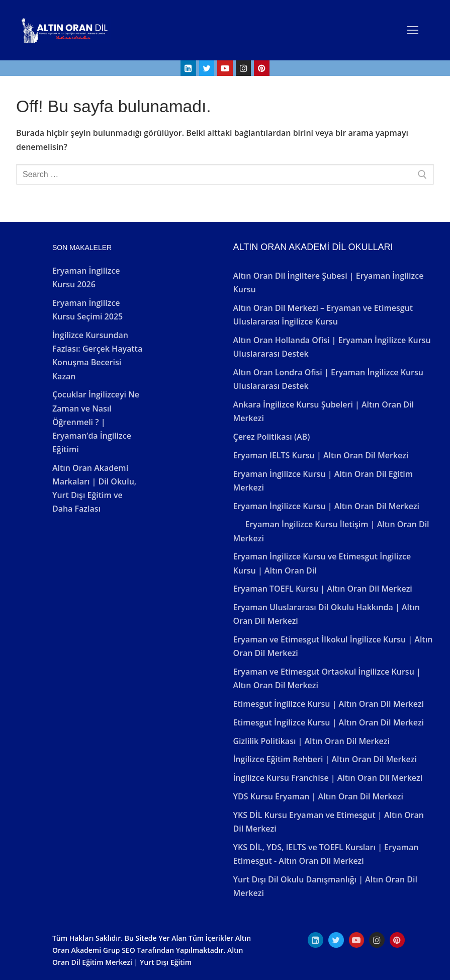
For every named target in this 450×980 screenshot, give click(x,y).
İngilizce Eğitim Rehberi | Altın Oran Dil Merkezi (325, 759)
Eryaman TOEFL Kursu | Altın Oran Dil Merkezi (322, 589)
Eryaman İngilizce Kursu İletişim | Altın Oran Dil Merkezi (331, 531)
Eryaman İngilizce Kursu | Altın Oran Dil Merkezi (326, 506)
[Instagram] (244, 68)
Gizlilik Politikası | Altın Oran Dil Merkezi (311, 741)
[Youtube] (225, 68)
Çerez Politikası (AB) (271, 437)
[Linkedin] (188, 68)
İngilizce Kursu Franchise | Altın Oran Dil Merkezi (328, 778)
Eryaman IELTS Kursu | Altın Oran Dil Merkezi (321, 455)
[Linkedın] (316, 940)
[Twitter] (207, 68)
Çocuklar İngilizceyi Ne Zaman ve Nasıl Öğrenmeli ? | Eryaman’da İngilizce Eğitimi (96, 422)
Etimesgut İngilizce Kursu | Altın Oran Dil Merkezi (328, 704)
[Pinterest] (262, 68)
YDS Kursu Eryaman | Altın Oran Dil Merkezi (318, 796)
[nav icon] (413, 30)
